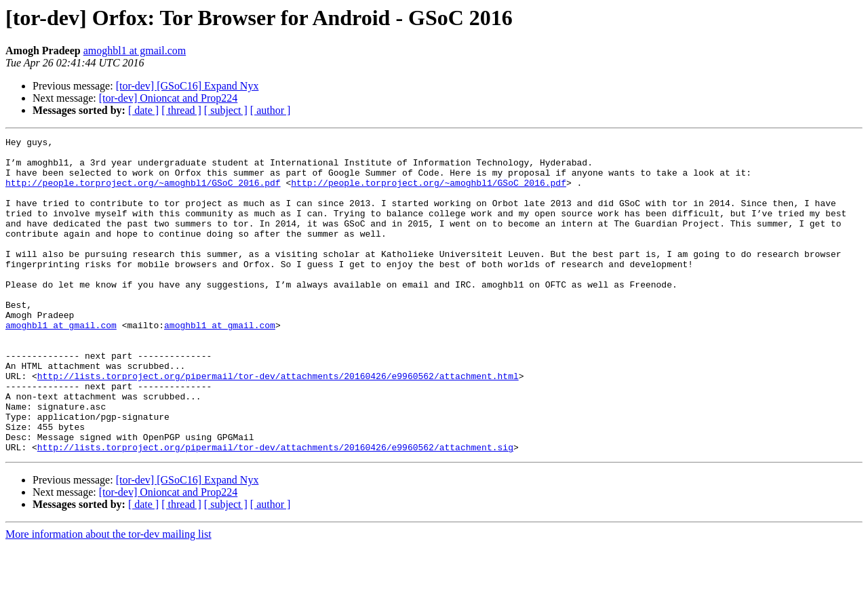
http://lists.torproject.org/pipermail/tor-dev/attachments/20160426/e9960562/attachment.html (278, 425)
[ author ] (271, 110)
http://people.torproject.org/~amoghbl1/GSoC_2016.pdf (143, 193)
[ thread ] (181, 110)
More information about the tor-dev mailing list (108, 597)
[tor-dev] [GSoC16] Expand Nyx (188, 86)
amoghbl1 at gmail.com (135, 51)
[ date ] (143, 110)
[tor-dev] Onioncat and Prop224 (169, 98)
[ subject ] (226, 110)
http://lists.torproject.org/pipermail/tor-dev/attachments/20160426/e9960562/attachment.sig (275, 510)
